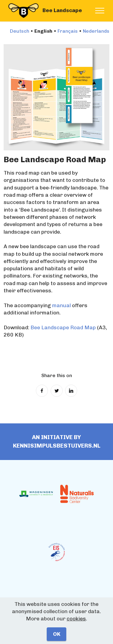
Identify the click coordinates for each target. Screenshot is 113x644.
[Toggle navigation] (100, 11)
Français (68, 31)
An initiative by (56, 437)
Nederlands (96, 31)
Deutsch (20, 31)
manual (61, 305)
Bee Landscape (62, 10)
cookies (76, 619)
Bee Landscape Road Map (63, 327)
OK (57, 634)
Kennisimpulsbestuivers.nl (57, 446)
